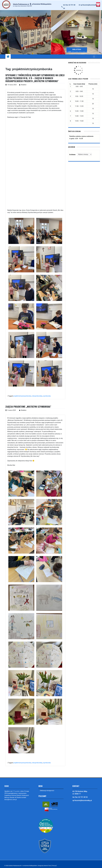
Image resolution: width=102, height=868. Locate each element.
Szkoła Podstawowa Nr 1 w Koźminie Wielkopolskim (24, 866)
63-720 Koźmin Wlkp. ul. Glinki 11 (80, 793)
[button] (55, 32)
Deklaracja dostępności (47, 791)
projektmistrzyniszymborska (23, 396)
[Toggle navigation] (94, 57)
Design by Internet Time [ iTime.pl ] (49, 866)
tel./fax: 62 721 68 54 (69, 7)
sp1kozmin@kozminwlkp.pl (90, 5)
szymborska (48, 396)
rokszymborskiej (38, 396)
